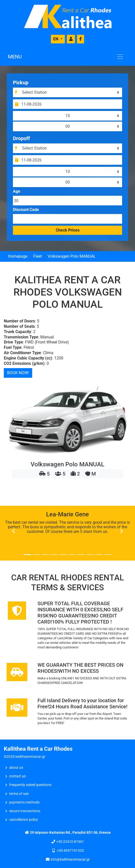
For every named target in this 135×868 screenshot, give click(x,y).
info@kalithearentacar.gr (70, 859)
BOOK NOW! (18, 373)
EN (56, 39)
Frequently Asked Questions (30, 785)
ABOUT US (16, 768)
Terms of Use (19, 794)
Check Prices (68, 230)
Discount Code (26, 210)
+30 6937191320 (70, 851)
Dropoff (21, 138)
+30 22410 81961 (70, 842)
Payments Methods (24, 802)
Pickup (21, 83)
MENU (15, 57)
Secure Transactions (25, 811)
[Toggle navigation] (120, 57)
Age (17, 191)
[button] (13, 531)
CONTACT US (17, 776)
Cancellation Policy (24, 820)
